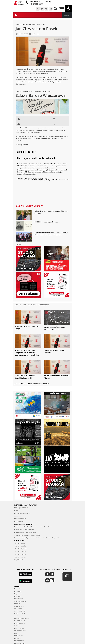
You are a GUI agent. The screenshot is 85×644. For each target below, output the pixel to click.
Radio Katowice (21, 25)
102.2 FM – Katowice (20, 554)
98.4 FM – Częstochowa (21, 549)
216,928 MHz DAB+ (20, 560)
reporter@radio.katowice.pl (40, 1)
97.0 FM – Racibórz (20, 546)
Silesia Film (18, 516)
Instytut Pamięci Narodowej (22, 513)
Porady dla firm (19, 521)
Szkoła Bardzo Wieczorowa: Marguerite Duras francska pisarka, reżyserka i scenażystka (27, 353)
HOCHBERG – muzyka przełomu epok (47, 222)
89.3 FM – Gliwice (20, 543)
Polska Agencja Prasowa (21, 508)
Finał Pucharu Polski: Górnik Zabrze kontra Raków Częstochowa (33, 527)
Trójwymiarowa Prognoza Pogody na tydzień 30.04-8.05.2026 (52, 212)
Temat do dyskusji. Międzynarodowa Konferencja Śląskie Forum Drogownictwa (37, 538)
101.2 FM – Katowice (20, 551)
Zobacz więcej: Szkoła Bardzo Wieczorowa (32, 384)
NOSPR (16, 510)
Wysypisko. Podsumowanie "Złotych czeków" (27, 535)
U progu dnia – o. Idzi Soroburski (24, 530)
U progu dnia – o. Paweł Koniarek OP (25, 532)
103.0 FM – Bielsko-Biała (21, 557)
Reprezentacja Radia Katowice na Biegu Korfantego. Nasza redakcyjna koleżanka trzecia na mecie (52, 234)
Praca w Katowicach (20, 519)
